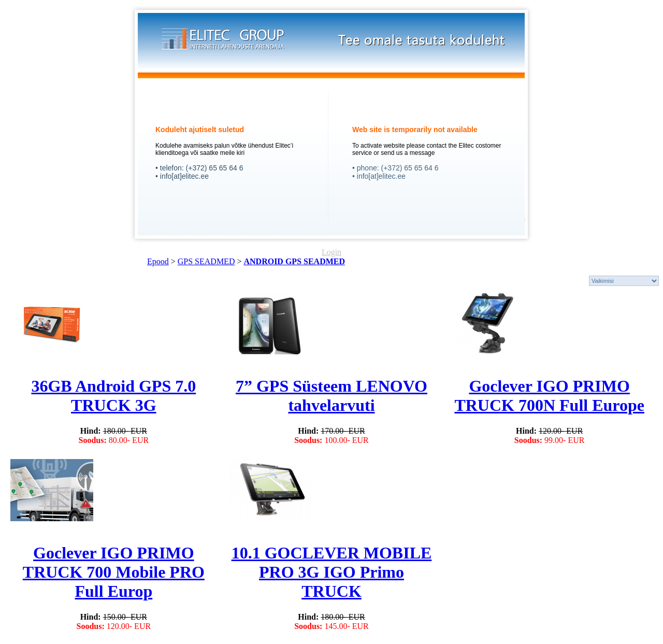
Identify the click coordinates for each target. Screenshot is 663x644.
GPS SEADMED (206, 261)
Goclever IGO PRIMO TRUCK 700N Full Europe (549, 396)
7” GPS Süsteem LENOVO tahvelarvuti (331, 396)
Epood (158, 261)
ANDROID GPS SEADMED (294, 261)
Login (331, 252)
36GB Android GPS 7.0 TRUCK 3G (113, 396)
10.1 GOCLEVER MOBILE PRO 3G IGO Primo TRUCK (332, 572)
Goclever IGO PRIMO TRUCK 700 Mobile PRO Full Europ (114, 572)
